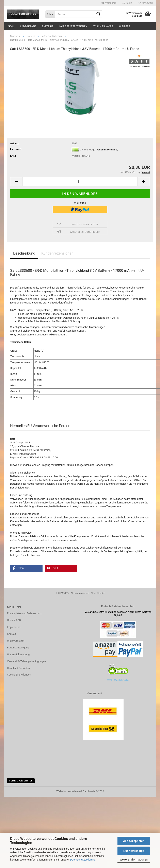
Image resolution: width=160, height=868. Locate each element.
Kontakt (12, 634)
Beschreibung (24, 253)
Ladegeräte (28, 26)
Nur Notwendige (134, 851)
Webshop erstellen (67, 791)
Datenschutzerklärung (83, 860)
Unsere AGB (14, 620)
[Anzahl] (80, 182)
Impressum (14, 627)
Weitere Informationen (134, 860)
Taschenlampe (103, 26)
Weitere (124, 26)
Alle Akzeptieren (134, 841)
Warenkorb (109, 3)
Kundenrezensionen (57, 253)
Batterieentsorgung (18, 648)
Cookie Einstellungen (19, 675)
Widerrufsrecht (16, 641)
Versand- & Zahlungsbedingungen (26, 661)
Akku (11, 26)
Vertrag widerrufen (21, 781)
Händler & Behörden (18, 668)
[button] (16, 182)
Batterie (47, 26)
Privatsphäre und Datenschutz (24, 613)
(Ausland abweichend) (107, 150)
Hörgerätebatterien (73, 26)
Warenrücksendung (18, 654)
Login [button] (127, 3)
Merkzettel (146, 3)
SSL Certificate (118, 680)
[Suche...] (50, 14)
